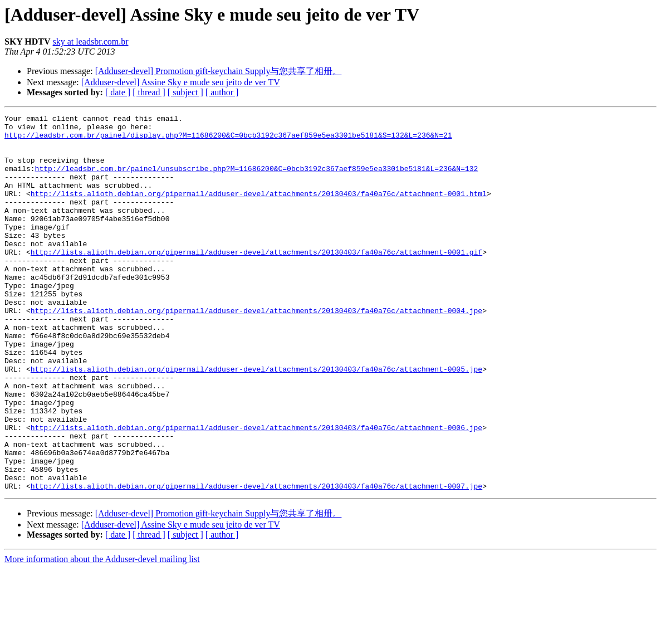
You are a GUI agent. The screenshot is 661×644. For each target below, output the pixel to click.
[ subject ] (185, 92)
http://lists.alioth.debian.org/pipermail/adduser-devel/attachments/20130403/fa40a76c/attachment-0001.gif (256, 280)
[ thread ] (149, 92)
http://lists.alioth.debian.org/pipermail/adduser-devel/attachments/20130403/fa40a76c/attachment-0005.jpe (256, 421)
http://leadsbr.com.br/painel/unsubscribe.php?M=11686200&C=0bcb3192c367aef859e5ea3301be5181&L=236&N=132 (257, 180)
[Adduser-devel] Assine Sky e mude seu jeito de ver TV (181, 82)
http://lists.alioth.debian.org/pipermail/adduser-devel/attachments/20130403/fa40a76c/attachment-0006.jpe (256, 491)
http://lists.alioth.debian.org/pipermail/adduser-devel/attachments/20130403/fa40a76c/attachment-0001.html (259, 210)
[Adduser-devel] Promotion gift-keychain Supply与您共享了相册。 (219, 71)
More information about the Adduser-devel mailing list (102, 634)
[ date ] (118, 92)
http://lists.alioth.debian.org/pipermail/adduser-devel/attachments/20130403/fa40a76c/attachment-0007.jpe (256, 561)
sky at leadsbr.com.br (91, 42)
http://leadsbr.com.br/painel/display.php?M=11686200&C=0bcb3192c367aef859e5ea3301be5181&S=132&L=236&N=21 (228, 140)
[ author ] (222, 92)
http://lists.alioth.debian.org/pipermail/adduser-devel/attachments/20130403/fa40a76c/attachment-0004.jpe (256, 350)
